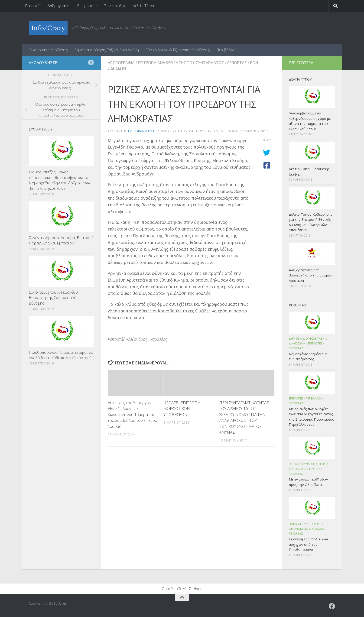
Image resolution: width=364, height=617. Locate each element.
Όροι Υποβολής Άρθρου (182, 589)
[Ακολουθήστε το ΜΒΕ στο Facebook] (91, 62)
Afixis (63, 603)
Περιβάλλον (226, 50)
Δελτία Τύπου (144, 6)
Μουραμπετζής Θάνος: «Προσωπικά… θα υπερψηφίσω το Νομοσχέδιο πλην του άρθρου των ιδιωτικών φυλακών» (59, 180)
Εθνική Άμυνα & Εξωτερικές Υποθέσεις (178, 50)
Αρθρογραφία (59, 6)
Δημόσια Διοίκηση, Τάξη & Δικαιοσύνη (107, 50)
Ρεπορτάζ (33, 6)
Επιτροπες (315, 343)
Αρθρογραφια (121, 63)
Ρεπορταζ (237, 63)
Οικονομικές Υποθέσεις (48, 50)
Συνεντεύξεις (115, 6)
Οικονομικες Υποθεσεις (306, 529)
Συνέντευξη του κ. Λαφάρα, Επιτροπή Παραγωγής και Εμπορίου (61, 240)
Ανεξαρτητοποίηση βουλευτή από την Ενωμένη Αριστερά (311, 275)
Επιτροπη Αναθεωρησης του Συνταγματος (181, 63)
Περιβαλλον (314, 398)
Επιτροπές (86, 6)
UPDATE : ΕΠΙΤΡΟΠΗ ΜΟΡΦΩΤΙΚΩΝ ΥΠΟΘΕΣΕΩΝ (182, 409)
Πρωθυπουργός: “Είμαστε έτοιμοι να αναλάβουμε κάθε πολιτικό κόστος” (61, 355)
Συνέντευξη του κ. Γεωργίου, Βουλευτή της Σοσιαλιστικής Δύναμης (54, 298)
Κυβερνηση (314, 524)
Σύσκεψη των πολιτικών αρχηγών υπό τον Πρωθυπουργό (308, 544)
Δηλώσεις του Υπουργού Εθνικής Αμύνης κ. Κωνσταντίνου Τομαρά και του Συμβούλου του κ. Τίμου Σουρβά (132, 414)
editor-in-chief (141, 131)
